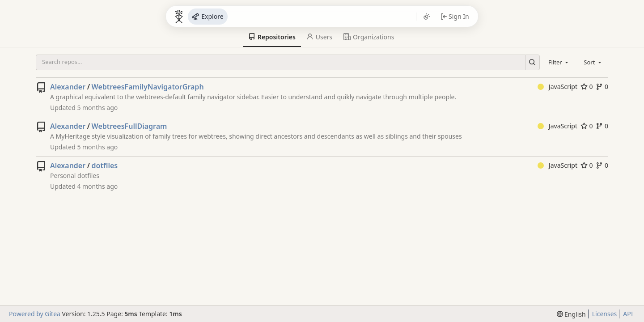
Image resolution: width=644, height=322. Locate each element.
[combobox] (559, 62)
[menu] (571, 314)
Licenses (605, 314)
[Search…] (532, 62)
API (628, 314)
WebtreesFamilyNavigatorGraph (148, 87)
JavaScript (557, 87)
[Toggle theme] (427, 17)
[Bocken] (179, 17)
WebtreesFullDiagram (129, 126)
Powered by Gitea (35, 314)
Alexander (68, 87)
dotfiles (105, 165)
